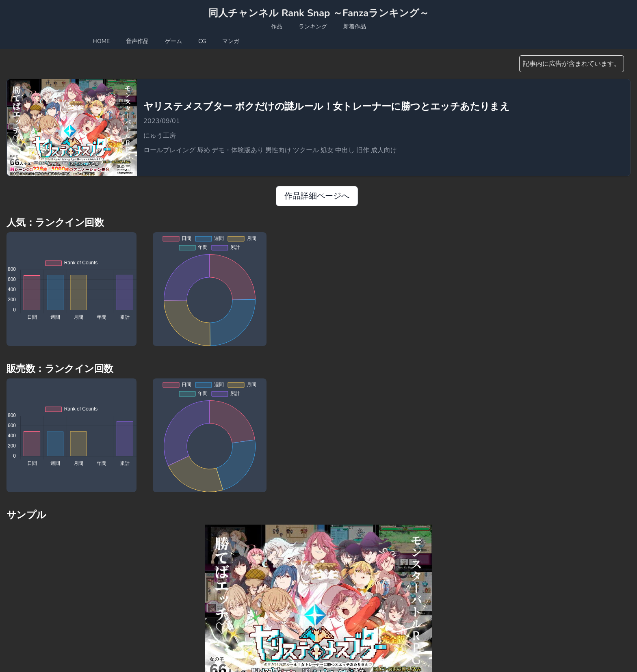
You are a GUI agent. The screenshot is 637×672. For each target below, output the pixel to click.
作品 (277, 27)
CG (202, 41)
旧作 (364, 150)
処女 (328, 150)
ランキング (313, 27)
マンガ (231, 41)
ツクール (307, 150)
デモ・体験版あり (238, 150)
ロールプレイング (170, 150)
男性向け (279, 150)
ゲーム (173, 41)
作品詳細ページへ (317, 196)
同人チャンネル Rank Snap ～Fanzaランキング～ (319, 13)
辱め (204, 150)
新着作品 (355, 27)
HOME (101, 41)
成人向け (384, 150)
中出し (346, 150)
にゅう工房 (160, 136)
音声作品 (137, 41)
